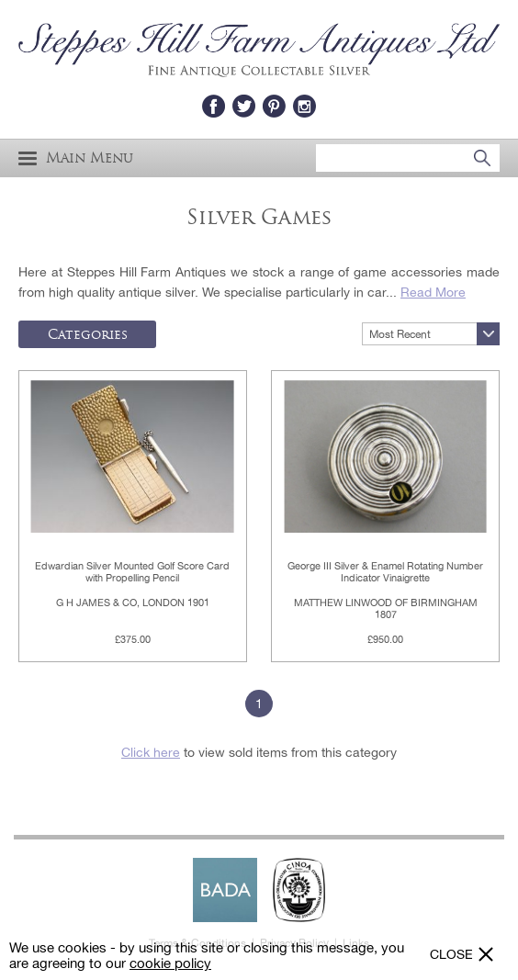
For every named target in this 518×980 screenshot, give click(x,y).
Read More (433, 292)
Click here (151, 752)
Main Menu (76, 158)
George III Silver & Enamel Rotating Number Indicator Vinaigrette (385, 572)
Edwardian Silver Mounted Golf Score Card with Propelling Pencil (132, 572)
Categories (88, 334)
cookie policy (170, 963)
